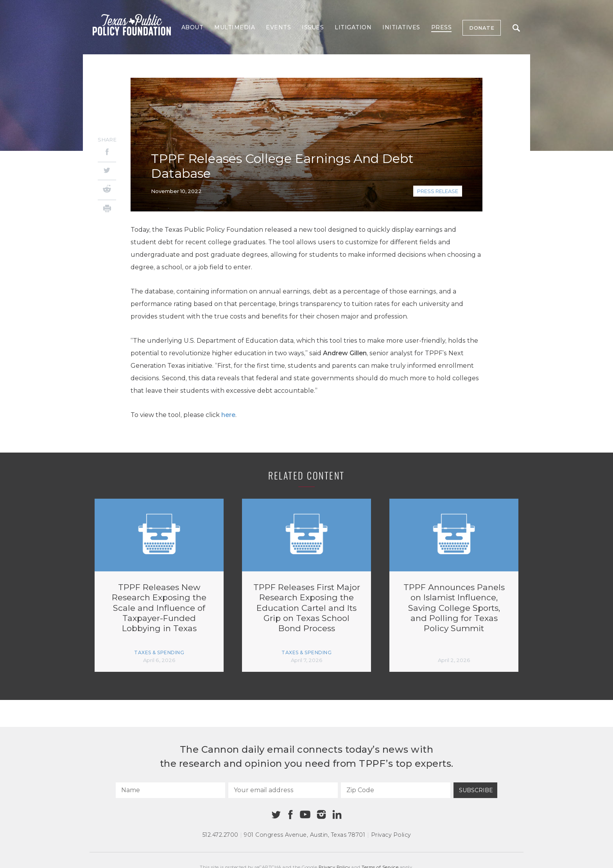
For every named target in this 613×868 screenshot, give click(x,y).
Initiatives (401, 27)
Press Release (438, 191)
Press (442, 27)
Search (516, 28)
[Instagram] (321, 814)
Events (278, 27)
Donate (482, 28)
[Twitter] (107, 171)
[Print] (107, 210)
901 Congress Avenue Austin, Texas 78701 (305, 835)
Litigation (353, 27)
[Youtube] (305, 815)
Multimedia (235, 27)
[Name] (170, 790)
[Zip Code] (396, 790)
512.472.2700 (220, 835)
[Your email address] (283, 790)
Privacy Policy (391, 835)
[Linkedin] (337, 814)
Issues (313, 27)
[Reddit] (107, 190)
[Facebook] (107, 153)
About (193, 27)
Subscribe (476, 790)
